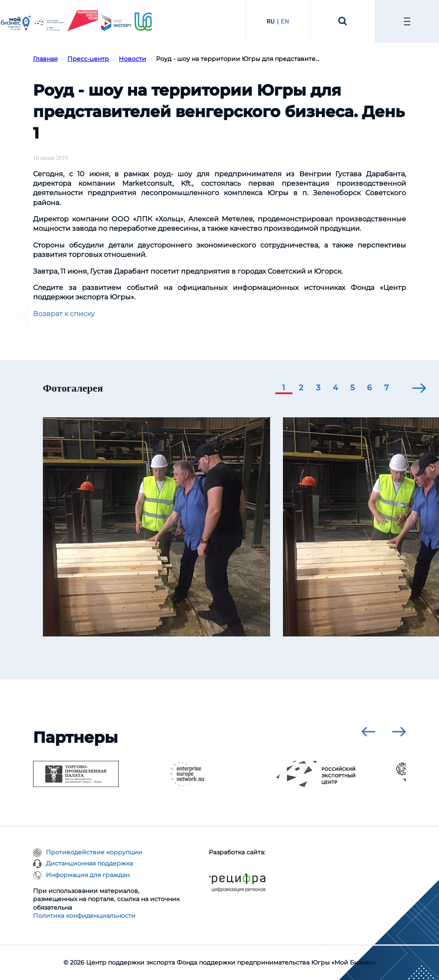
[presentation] (419, 388)
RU (271, 21)
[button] (284, 389)
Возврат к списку (64, 314)
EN (285, 21)
